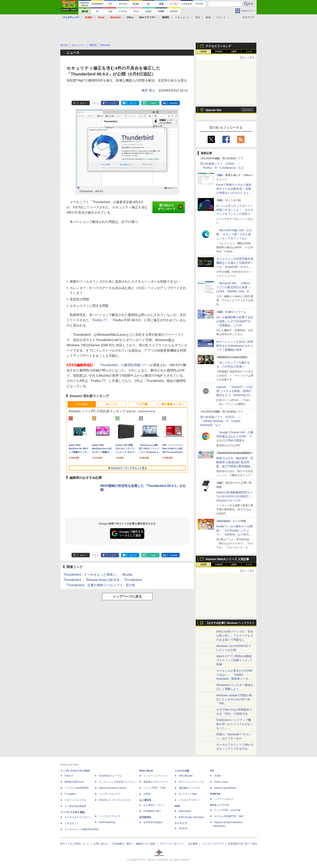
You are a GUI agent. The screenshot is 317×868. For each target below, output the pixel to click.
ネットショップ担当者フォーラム (117, 782)
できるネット (72, 823)
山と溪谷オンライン (154, 805)
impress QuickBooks (225, 788)
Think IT (69, 776)
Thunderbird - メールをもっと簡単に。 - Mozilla (98, 575)
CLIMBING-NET (152, 811)
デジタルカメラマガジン (78, 817)
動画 (208, 17)
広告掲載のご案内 (122, 844)
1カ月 (249, 52)
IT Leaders (70, 794)
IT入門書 (142, 404)
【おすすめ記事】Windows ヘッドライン (230, 623)
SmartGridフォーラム (110, 776)
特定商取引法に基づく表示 (243, 844)
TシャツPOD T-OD (154, 788)
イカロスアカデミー (190, 800)
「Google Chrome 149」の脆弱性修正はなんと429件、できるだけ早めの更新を (235, 436)
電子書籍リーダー (173, 404)
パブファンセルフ (224, 799)
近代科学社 (145, 817)
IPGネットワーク (219, 805)
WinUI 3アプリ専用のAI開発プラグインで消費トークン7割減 (234, 660)
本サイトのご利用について (75, 844)
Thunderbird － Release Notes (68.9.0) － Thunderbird (103, 580)
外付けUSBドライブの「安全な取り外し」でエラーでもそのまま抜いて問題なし (235, 636)
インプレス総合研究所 (77, 788)
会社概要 (193, 844)
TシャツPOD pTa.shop (227, 810)
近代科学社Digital (153, 822)
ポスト (83, 103)
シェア (113, 103)
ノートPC (82, 404)
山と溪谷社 (145, 800)
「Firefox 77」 (100, 320)
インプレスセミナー (110, 794)
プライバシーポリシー (172, 844)
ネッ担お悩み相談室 (75, 806)
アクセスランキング (218, 46)
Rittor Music (146, 771)
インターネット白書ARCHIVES (82, 829)
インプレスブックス (110, 816)
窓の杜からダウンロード (170, 207)
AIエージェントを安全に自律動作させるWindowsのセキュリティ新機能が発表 (235, 346)
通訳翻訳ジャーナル (190, 788)
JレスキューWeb (188, 794)
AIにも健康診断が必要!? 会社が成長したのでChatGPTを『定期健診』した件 (235, 321)
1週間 (234, 52)
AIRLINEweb (186, 776)
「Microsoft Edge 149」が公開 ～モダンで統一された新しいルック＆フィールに (234, 234)
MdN (177, 806)
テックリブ (181, 823)
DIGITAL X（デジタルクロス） (116, 800)
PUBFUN (215, 794)
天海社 (218, 776)
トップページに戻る (127, 596)
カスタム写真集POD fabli (229, 816)
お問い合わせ (101, 844)
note (153, 103)
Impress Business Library (113, 788)
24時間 (218, 52)
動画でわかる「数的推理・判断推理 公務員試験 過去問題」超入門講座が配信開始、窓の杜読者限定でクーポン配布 (235, 466)
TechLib (183, 828)
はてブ (133, 103)
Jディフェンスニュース (191, 782)
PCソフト (112, 404)
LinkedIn (173, 103)
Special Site (214, 110)
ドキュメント (182, 17)
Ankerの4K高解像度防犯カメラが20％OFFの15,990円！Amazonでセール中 (235, 496)
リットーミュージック (155, 776)
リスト (95, 103)
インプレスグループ (213, 844)
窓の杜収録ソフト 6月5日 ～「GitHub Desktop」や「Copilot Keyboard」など (220, 421)
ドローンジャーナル (75, 800)
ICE (212, 771)
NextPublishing (107, 822)
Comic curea (221, 782)
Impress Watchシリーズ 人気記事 (227, 559)
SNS (198, 17)
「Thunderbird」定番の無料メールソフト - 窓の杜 (100, 585)
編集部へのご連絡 (146, 844)
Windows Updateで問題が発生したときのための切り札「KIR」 (234, 699)
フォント (221, 17)
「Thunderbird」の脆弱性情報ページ (123, 365)
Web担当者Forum (74, 782)
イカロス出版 (182, 771)
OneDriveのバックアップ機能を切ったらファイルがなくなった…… (235, 724)
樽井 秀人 (148, 91)
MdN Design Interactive (191, 817)
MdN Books (185, 811)
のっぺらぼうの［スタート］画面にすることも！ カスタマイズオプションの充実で (235, 210)
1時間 (203, 52)
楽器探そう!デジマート (156, 782)
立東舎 (147, 794)
